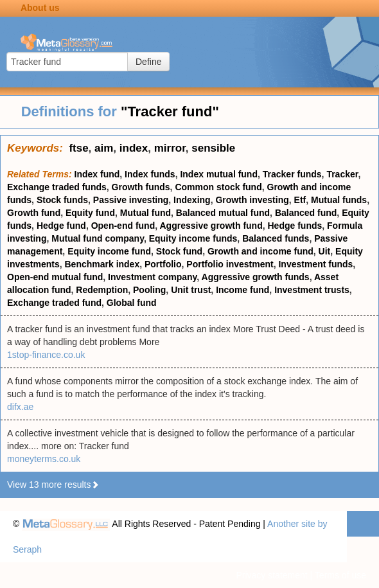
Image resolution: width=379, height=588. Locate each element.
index (134, 148)
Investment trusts (312, 290)
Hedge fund (61, 226)
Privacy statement (271, 575)
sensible (213, 148)
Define (148, 62)
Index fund (97, 174)
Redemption (102, 290)
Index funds (150, 174)
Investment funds (315, 264)
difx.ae (20, 407)
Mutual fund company (98, 238)
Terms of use (340, 575)
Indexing (192, 200)
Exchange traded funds (57, 187)
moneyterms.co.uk (44, 459)
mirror (170, 148)
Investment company (152, 277)
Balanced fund (306, 213)
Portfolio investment (230, 264)
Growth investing (252, 200)
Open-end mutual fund (55, 277)
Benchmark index (102, 264)
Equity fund (90, 213)
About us (40, 8)
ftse (78, 148)
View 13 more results (53, 485)
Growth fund (34, 213)
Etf (300, 200)
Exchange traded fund (54, 303)
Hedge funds (295, 226)
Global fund (132, 303)
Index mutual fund (219, 174)
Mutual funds (339, 200)
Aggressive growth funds (256, 277)
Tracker (342, 174)
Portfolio (163, 264)
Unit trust (191, 290)
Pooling (149, 290)
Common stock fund (218, 187)
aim (104, 148)
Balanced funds (276, 238)
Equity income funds (193, 238)
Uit (325, 251)
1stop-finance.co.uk (46, 355)
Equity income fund (109, 251)
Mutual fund (145, 213)
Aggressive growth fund (211, 226)
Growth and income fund (260, 251)
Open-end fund (123, 226)
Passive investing (131, 200)
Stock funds (62, 200)
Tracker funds (292, 174)
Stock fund (179, 251)
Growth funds (141, 187)
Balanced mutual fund (223, 213)
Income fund (242, 290)
